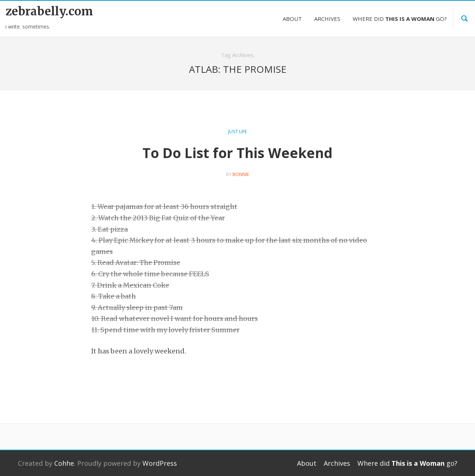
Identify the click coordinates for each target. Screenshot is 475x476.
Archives (327, 19)
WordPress (160, 463)
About (292, 19)
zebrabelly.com (49, 11)
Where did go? (400, 19)
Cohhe (64, 463)
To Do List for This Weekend (237, 153)
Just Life (238, 131)
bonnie (241, 174)
